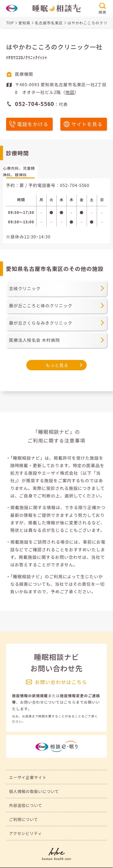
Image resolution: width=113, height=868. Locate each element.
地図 (70, 92)
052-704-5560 (75, 185)
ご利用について (24, 819)
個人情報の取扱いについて (34, 791)
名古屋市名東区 (49, 23)
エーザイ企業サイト (28, 777)
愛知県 (25, 23)
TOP (10, 23)
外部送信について (26, 805)
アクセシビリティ (26, 833)
